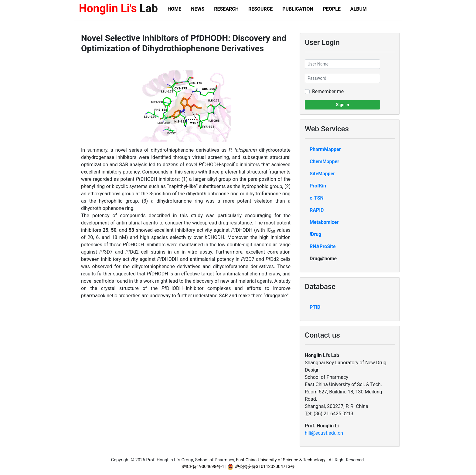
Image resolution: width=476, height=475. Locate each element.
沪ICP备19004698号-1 (203, 467)
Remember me (328, 91)
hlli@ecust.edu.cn (324, 433)
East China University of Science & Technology (281, 460)
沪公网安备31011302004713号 (261, 467)
